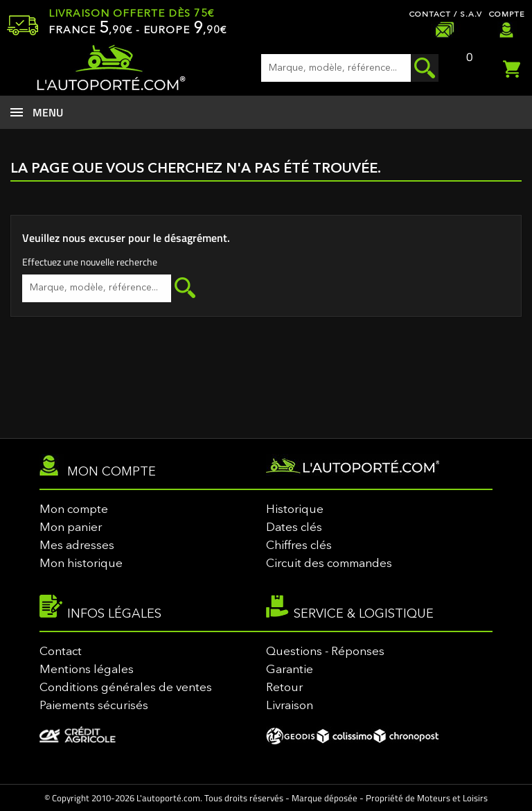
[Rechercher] (350, 68)
